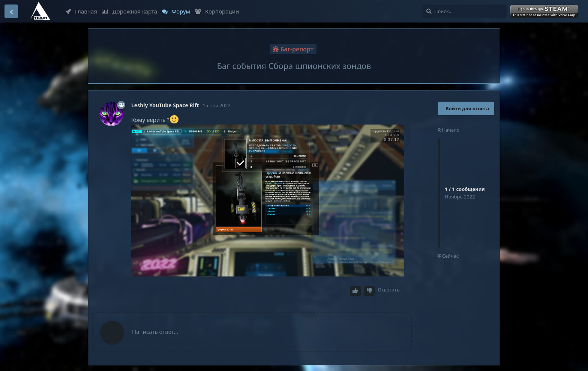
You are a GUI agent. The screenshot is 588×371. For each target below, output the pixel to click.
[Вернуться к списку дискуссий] (11, 11)
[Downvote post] (369, 291)
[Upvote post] (355, 291)
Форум (176, 11)
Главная (81, 11)
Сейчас (448, 256)
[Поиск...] (464, 11)
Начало (449, 130)
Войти (545, 12)
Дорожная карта (130, 11)
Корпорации (217, 11)
